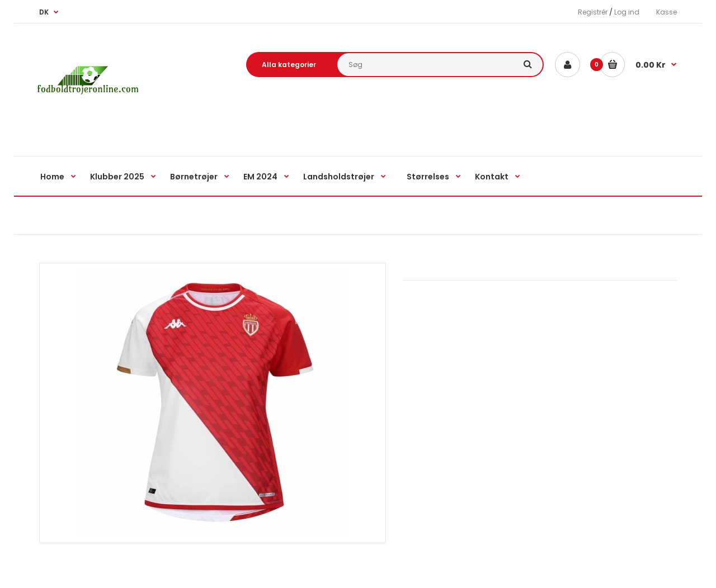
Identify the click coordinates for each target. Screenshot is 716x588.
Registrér (593, 12)
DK (44, 12)
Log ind (627, 12)
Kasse (666, 12)
